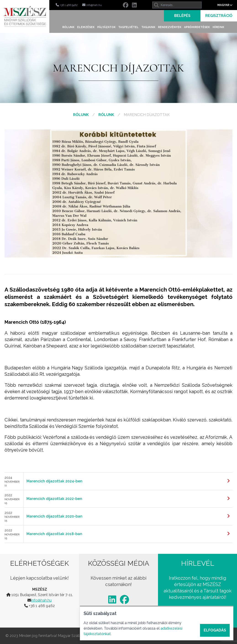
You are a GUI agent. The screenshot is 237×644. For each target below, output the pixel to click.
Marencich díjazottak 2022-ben (54, 499)
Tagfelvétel (128, 27)
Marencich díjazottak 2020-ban (54, 516)
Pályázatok (106, 27)
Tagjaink (148, 27)
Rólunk (68, 27)
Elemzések (86, 27)
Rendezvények (170, 27)
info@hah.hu (41, 600)
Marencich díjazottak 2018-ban (54, 534)
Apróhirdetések (197, 27)
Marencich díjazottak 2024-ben (54, 481)
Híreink (218, 27)
